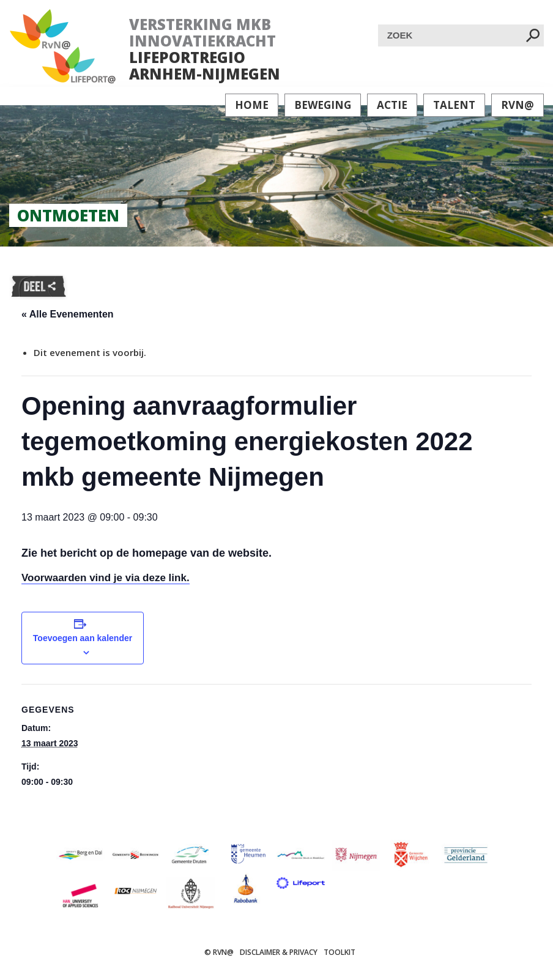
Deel (39, 287)
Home (252, 105)
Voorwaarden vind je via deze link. (106, 578)
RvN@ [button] (518, 105)
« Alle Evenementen (68, 314)
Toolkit (340, 952)
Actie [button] (392, 105)
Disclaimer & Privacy (279, 952)
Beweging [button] (323, 105)
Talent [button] (454, 105)
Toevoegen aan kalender (83, 638)
